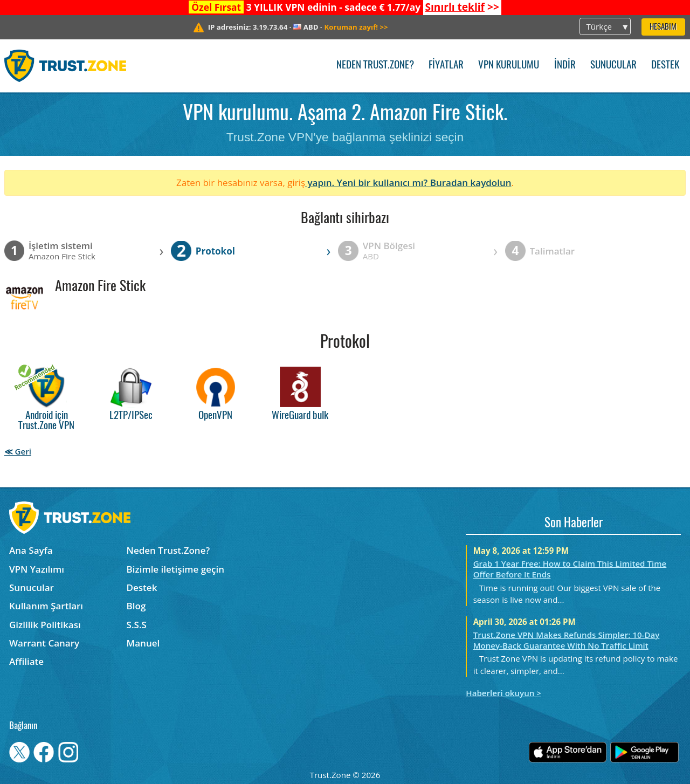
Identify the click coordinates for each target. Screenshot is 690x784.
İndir (565, 66)
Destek (665, 66)
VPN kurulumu (509, 66)
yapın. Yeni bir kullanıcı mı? (368, 183)
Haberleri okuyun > (503, 693)
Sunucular (613, 66)
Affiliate (26, 661)
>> (462, 7)
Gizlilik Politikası (45, 625)
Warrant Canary (44, 643)
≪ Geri (18, 451)
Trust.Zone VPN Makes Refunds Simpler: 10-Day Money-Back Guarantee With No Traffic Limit (567, 640)
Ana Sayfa (31, 550)
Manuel (143, 643)
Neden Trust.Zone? (375, 66)
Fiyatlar (446, 66)
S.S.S (137, 625)
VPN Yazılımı (37, 569)
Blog (136, 606)
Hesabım (663, 27)
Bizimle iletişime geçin (175, 569)
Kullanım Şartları (46, 606)
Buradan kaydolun (471, 183)
